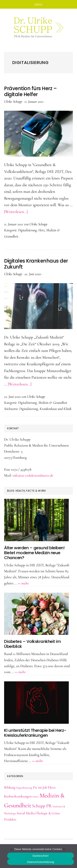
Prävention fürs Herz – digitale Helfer (30, 91)
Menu (38, 5)
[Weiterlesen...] (16, 212)
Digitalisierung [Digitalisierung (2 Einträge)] (24, 788)
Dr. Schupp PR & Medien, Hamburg (38, 27)
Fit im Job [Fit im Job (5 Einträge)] (40, 787)
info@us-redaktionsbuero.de (33, 475)
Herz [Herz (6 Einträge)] (52, 787)
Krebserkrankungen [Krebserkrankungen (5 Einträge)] (18, 796)
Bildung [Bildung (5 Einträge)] (10, 787)
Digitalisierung (27, 230)
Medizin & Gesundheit (53, 403)
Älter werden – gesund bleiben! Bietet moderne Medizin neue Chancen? (34, 553)
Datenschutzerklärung (41, 862)
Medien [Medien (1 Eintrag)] (36, 797)
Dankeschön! (41, 856)
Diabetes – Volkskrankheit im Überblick (32, 644)
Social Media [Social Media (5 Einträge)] (26, 813)
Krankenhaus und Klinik (56, 409)
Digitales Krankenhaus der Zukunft (36, 264)
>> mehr (23, 583)
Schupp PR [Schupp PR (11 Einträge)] (42, 806)
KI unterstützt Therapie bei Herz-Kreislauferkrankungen (35, 733)
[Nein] (72, 856)
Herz (41, 230)
